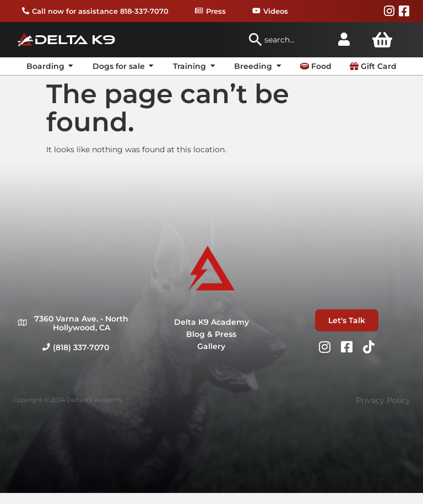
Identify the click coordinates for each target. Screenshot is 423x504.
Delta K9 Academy (211, 322)
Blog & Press (211, 334)
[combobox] (288, 40)
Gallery (211, 346)
